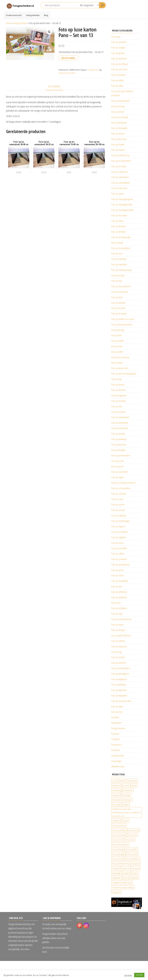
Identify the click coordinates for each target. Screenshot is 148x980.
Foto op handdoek (119, 264)
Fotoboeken (116, 723)
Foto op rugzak (117, 477)
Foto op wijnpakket (119, 695)
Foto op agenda (118, 53)
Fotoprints (116, 750)
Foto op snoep (118, 543)
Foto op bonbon (118, 150)
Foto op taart (117, 586)
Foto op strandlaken (120, 581)
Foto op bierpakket (119, 128)
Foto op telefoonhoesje (121, 619)
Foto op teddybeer (119, 608)
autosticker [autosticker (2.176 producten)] (116, 785)
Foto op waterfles (119, 663)
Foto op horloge (118, 275)
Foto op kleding (118, 330)
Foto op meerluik (118, 401)
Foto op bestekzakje (120, 117)
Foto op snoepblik (119, 548)
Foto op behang (118, 106)
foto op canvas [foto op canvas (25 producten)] (134, 830)
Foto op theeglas (118, 630)
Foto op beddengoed (120, 101)
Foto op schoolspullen (121, 488)
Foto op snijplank (118, 537)
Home (9, 23)
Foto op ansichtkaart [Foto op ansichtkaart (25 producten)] (119, 830)
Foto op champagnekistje (122, 204)
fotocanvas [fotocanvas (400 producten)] (116, 795)
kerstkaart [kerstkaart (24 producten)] (126, 873)
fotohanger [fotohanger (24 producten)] (128, 800)
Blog (46, 15)
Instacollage (116, 761)
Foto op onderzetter (120, 428)
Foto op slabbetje (119, 515)
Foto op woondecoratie (121, 701)
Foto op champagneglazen (122, 199)
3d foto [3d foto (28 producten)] (115, 781)
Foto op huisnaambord (121, 286)
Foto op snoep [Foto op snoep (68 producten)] (118, 859)
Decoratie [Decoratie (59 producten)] (126, 785)
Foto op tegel (117, 614)
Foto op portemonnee (121, 455)
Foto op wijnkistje (119, 685)
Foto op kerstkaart (119, 314)
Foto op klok (116, 335)
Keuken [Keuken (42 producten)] (135, 873)
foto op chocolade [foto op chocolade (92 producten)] (119, 835)
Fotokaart (115, 734)
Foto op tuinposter (119, 646)
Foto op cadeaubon (120, 172)
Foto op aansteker (119, 42)
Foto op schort (117, 499)
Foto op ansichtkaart (120, 64)
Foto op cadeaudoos (120, 177)
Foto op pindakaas (119, 439)
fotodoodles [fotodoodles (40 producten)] (117, 800)
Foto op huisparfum (120, 292)
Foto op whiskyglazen (120, 674)
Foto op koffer (117, 352)
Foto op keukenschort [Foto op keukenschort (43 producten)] (120, 844)
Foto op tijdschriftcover (121, 635)
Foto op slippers (118, 526)
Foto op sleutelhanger (121, 521)
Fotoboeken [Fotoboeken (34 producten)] (128, 790)
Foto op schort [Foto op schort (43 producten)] (132, 854)
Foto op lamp (117, 363)
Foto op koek (117, 346)
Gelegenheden (33, 15)
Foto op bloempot (119, 139)
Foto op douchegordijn (121, 237)
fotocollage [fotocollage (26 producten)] (126, 795)
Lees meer (128, 975)
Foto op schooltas (119, 494)
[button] (49, 32)
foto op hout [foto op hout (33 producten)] (129, 840)
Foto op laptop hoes (120, 368)
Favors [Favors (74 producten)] (134, 785)
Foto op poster (118, 461)
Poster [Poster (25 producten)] (126, 878)
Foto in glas (116, 37)
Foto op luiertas (118, 385)
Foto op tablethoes (119, 592)
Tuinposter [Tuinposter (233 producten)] (116, 892)
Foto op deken (117, 221)
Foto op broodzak (119, 166)
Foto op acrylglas (118, 47)
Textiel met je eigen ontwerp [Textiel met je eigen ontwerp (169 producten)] (123, 887)
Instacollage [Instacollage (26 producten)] (116, 873)
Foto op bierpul (118, 134)
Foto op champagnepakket (122, 210)
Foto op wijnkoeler (119, 690)
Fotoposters (117, 745)
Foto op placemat (119, 444)
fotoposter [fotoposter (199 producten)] (136, 864)
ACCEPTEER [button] (139, 975)
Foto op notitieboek (120, 423)
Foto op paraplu (118, 434)
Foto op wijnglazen (119, 679)
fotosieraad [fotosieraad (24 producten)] (136, 868)
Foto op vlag (116, 652)
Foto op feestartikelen (121, 248)
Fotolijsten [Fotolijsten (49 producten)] (116, 821)
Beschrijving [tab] (54, 86)
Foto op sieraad (118, 510)
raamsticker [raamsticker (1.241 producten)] (134, 878)
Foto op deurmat (118, 226)
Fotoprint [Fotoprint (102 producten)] (116, 868)
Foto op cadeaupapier (121, 183)
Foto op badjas (118, 80)
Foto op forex (117, 253)
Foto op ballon (117, 86)
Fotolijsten (116, 739)
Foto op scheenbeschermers (124, 483)
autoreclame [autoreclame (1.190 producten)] (132, 781)
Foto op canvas (118, 194)
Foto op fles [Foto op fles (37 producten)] (132, 835)
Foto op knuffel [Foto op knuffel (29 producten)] (131, 849)
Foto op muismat (118, 412)
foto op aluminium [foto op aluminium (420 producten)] (119, 825)
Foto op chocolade (119, 215)
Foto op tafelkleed (119, 597)
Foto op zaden (117, 706)
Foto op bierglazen (119, 123)
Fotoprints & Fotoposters (67, 73)
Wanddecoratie (118, 766)
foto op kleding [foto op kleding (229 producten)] (118, 849)
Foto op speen (118, 570)
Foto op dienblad (119, 232)
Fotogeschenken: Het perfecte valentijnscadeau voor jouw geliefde (55, 938)
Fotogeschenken (20, 23)
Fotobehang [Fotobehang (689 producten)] (117, 790)
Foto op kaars (117, 297)
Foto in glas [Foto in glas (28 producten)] (116, 804)
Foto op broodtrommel (121, 161)
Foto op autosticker (119, 69)
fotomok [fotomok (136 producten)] (125, 821)
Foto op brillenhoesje (120, 155)
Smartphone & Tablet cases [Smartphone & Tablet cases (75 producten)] (122, 883)
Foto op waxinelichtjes (121, 668)
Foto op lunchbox (119, 390)
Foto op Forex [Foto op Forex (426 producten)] (117, 840)
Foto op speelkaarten (120, 565)
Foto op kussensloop (120, 357)
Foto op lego (117, 379)
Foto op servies (118, 505)
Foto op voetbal (118, 657)
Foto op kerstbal (118, 308)
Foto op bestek (118, 112)
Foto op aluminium (119, 58)
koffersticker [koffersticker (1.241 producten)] (117, 878)
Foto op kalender (119, 303)
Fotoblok (115, 717)
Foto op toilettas (118, 641)
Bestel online (68, 58)
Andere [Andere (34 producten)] (123, 781)
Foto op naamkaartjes (120, 417)
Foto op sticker (118, 575)
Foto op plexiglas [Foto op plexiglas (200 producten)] (118, 854)
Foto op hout (117, 281)
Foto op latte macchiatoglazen (124, 374)
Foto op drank (117, 243)
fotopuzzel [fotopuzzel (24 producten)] (125, 868)
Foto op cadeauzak (119, 188)
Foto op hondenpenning (121, 270)
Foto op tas (116, 603)
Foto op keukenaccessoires (123, 319)
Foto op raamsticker (120, 472)
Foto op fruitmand (119, 259)
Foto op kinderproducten (122, 325)
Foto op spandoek (119, 559)
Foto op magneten (119, 395)
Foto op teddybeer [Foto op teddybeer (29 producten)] (132, 859)
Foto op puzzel (117, 466)
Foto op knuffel (118, 341)
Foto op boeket (118, 144)
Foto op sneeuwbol (120, 532)
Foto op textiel (117, 625)
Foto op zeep (117, 712)
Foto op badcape (119, 75)
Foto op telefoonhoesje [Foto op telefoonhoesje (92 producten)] (121, 864)
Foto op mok (117, 406)
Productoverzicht (14, 15)
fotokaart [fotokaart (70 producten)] (126, 804)
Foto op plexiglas (118, 450)
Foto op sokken (118, 554)
